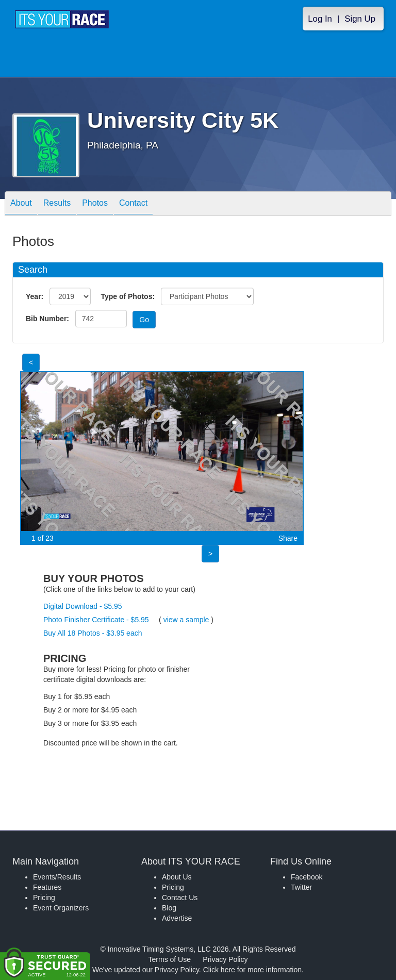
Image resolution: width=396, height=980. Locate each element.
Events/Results (57, 877)
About (21, 204)
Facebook (307, 877)
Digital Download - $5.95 (83, 606)
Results (57, 204)
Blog (169, 908)
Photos (95, 204)
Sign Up (360, 19)
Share (288, 538)
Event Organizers (61, 908)
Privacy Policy (225, 959)
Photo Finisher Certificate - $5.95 (96, 620)
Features (47, 887)
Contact (133, 204)
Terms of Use (170, 959)
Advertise (177, 918)
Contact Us (180, 898)
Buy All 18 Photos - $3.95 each (93, 633)
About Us (177, 877)
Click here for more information (252, 970)
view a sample (186, 620)
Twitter (301, 887)
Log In (320, 19)
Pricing (44, 898)
